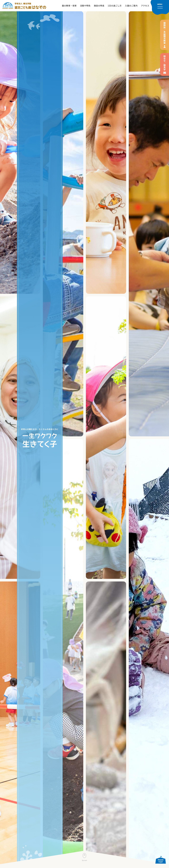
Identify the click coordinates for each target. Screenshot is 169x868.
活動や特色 (85, 6)
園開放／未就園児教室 (165, 33)
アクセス (145, 6)
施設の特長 (99, 6)
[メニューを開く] (160, 7)
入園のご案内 (131, 6)
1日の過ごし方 (115, 6)
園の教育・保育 (69, 6)
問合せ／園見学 (165, 63)
